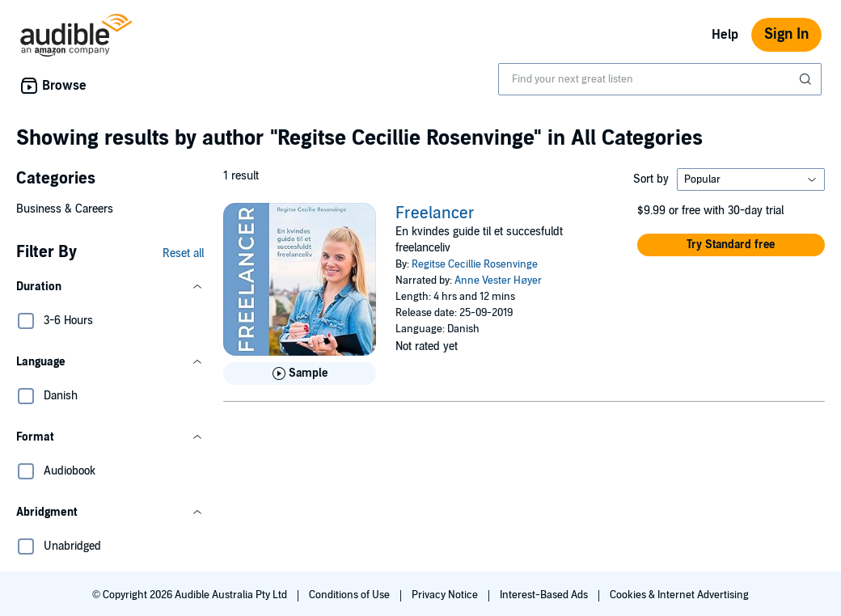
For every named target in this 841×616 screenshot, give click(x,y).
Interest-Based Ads (545, 595)
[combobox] (660, 79)
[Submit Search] (807, 79)
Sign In (786, 34)
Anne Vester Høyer (498, 281)
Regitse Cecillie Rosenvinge (475, 264)
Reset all (183, 253)
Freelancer (435, 213)
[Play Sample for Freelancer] (300, 373)
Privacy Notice (446, 595)
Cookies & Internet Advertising (679, 595)
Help (725, 35)
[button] (110, 287)
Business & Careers (65, 209)
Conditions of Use (351, 595)
